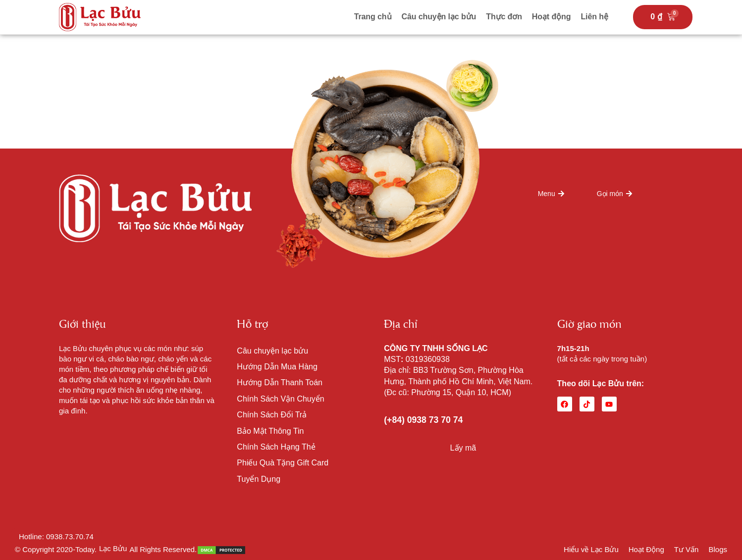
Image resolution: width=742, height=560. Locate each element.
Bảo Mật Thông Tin (270, 431)
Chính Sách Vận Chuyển (280, 399)
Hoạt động (552, 17)
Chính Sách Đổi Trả (272, 415)
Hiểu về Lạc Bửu (591, 549)
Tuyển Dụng (259, 479)
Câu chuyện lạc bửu (439, 17)
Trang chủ (373, 17)
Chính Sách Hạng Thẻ (276, 447)
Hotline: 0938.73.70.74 (56, 536)
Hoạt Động (646, 549)
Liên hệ (594, 17)
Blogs (718, 549)
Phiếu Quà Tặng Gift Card (283, 463)
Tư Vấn (687, 549)
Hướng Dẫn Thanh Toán (280, 382)
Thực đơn (504, 17)
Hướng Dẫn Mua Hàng (277, 367)
